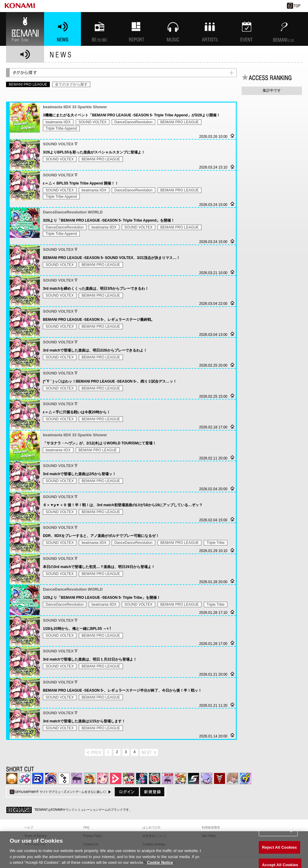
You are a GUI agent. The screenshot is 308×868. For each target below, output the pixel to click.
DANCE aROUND (116, 778)
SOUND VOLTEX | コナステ (194, 778)
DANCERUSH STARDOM (38, 778)
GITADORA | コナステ (155, 778)
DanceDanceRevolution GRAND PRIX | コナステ (142, 778)
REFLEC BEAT (207, 778)
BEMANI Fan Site (25, 29)
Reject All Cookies (279, 853)
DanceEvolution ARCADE (233, 778)
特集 (136, 29)
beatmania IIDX (58, 122)
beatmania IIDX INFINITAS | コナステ (129, 778)
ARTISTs (210, 29)
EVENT (247, 29)
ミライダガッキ (245, 778)
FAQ (86, 827)
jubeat (64, 778)
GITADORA (51, 778)
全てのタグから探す (71, 84)
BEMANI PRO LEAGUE (180, 122)
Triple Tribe (216, 543)
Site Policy (209, 836)
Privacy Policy (93, 836)
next (149, 752)
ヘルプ (29, 827)
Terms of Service (35, 836)
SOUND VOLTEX (93, 122)
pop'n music (90, 778)
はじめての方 (152, 827)
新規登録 (152, 792)
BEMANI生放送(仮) (99, 29)
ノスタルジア (77, 778)
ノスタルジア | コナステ (168, 778)
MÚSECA (220, 778)
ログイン (127, 792)
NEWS (63, 29)
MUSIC (173, 29)
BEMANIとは (284, 29)
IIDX (12, 778)
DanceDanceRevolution (133, 122)
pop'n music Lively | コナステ (181, 778)
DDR (25, 778)
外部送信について (155, 836)
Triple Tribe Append (61, 128)
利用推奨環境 (211, 827)
